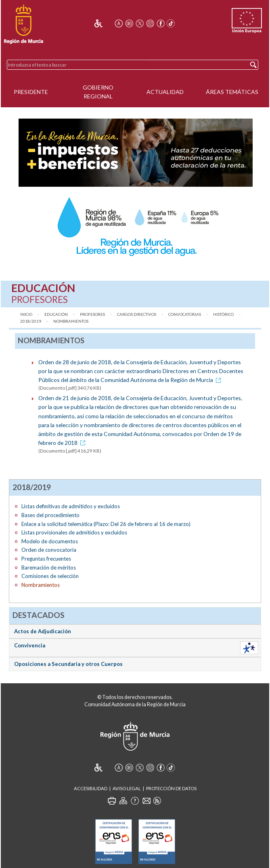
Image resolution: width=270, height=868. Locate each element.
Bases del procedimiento (50, 515)
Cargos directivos (137, 314)
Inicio (26, 314)
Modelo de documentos (50, 541)
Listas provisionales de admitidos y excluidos (74, 532)
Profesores (92, 314)
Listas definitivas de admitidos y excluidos (71, 506)
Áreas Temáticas (232, 92)
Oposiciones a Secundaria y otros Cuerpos (68, 664)
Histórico (223, 314)
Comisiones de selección (50, 576)
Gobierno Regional (98, 92)
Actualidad (165, 92)
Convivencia (30, 645)
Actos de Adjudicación (43, 631)
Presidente (31, 92)
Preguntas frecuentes (46, 559)
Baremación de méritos (49, 568)
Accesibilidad (91, 788)
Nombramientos (71, 321)
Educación (56, 314)
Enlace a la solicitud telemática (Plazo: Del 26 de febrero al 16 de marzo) (106, 524)
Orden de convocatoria (49, 550)
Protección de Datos (171, 788)
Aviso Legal (127, 788)
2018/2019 (31, 321)
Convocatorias (185, 314)
